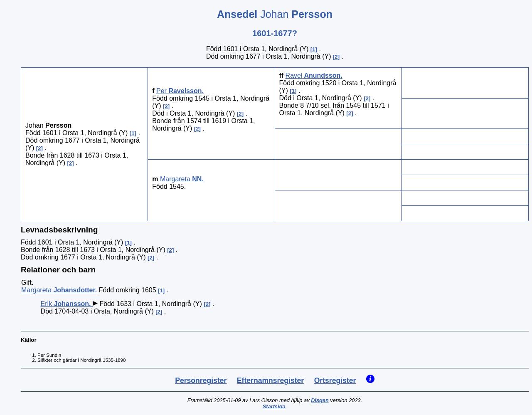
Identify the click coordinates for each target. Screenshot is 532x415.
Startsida (274, 406)
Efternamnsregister (270, 380)
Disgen (320, 400)
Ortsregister (335, 380)
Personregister (201, 380)
